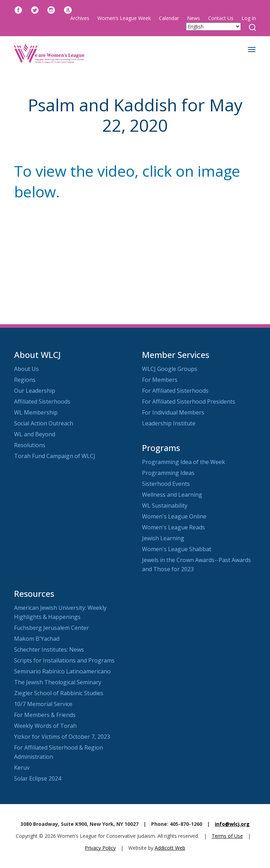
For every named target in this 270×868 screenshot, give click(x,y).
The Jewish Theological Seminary (58, 682)
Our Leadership (35, 391)
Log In (249, 18)
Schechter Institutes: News (49, 650)
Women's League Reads (173, 527)
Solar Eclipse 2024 (38, 778)
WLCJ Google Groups (170, 369)
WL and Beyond (35, 434)
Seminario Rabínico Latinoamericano (62, 671)
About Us (26, 369)
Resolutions (30, 445)
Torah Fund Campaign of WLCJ (55, 456)
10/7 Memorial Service (43, 704)
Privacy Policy (100, 848)
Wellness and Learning (172, 495)
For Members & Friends (45, 715)
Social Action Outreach (44, 423)
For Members (160, 380)
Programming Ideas (168, 473)
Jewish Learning (163, 538)
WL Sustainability (165, 505)
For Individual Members (173, 412)
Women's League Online (174, 516)
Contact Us (221, 18)
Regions (25, 380)
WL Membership (36, 412)
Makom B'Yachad (37, 639)
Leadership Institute (169, 423)
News (194, 18)
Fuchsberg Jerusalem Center (52, 628)
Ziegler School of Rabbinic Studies (59, 693)
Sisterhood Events (166, 484)
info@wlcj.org (232, 824)
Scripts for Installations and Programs (64, 660)
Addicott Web (170, 848)
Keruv (22, 768)
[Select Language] (213, 27)
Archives (80, 18)
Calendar (169, 18)
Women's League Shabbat (177, 549)
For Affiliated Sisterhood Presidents (189, 402)
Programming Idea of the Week (184, 462)
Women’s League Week (124, 18)
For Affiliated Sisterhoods (175, 391)
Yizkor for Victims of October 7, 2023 (62, 737)
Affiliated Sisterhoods (42, 402)
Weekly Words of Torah (45, 726)
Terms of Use (227, 836)
